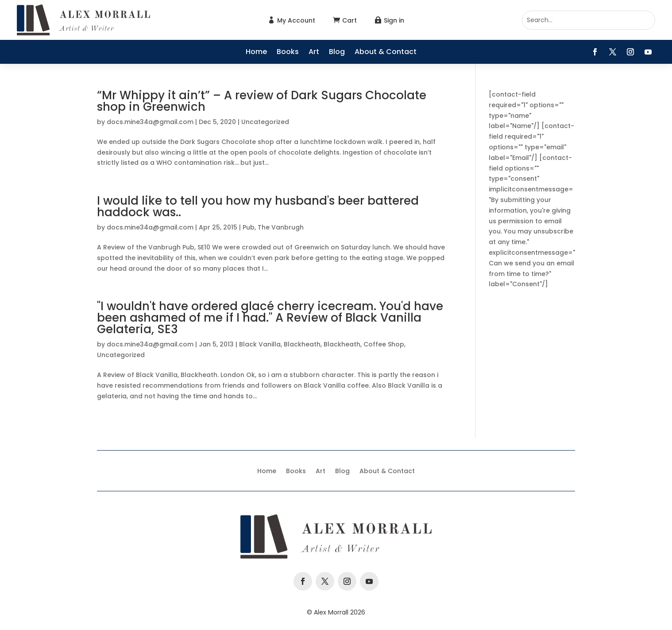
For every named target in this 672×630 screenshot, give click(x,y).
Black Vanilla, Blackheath (280, 344)
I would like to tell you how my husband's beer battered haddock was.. (258, 206)
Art (314, 53)
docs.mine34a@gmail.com (150, 122)
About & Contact (386, 53)
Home (256, 53)
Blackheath (342, 344)
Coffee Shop (384, 344)
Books (288, 53)
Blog (337, 53)
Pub (249, 227)
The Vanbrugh (281, 227)
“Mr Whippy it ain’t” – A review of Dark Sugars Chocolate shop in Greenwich (262, 101)
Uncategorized (265, 122)
